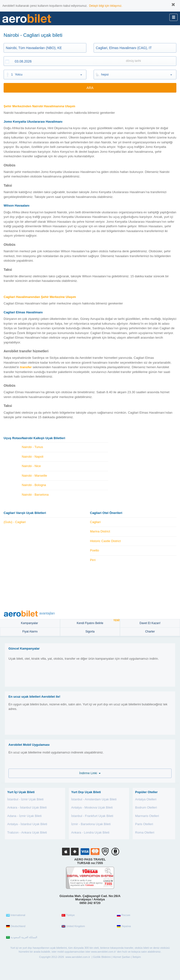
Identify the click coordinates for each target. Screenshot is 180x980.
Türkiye (68, 915)
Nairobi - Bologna (34, 485)
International (16, 915)
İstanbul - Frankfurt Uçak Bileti (92, 816)
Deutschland (16, 926)
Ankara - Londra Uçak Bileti (90, 832)
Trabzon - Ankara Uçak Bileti (27, 832)
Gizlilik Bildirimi (102, 957)
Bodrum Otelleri (146, 807)
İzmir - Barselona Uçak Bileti (91, 824)
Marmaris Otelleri (147, 816)
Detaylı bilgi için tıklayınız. (106, 6)
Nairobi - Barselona (35, 495)
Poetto (95, 550)
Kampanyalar (30, 623)
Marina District (100, 531)
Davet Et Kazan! (150, 623)
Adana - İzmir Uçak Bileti (24, 816)
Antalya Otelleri (146, 799)
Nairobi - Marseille (34, 476)
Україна (124, 926)
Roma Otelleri (145, 832)
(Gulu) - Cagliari (15, 522)
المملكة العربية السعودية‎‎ (22, 937)
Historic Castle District (105, 541)
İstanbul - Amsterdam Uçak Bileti (94, 799)
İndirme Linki (90, 773)
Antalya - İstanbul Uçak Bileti (27, 824)
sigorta (90, 632)
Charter (150, 632)
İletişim (137, 957)
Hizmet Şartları (122, 957)
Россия (123, 915)
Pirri (93, 560)
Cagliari (95, 522)
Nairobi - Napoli (33, 457)
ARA (90, 88)
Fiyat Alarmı (30, 632)
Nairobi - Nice (31, 466)
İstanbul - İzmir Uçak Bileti (25, 799)
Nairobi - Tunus (32, 447)
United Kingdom (73, 926)
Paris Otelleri (144, 824)
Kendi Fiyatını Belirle (98, 622)
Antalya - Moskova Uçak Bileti (92, 807)
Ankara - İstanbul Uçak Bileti (27, 807)
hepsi (105, 74)
